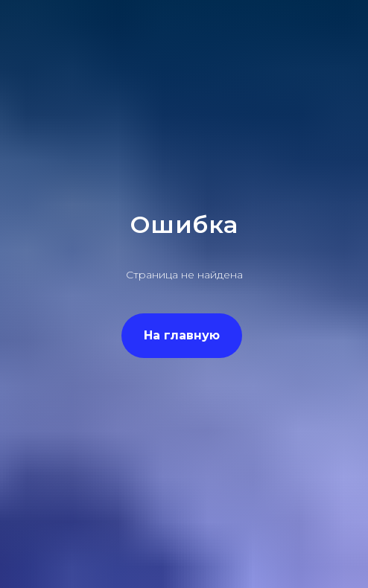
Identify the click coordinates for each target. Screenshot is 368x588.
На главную (182, 335)
